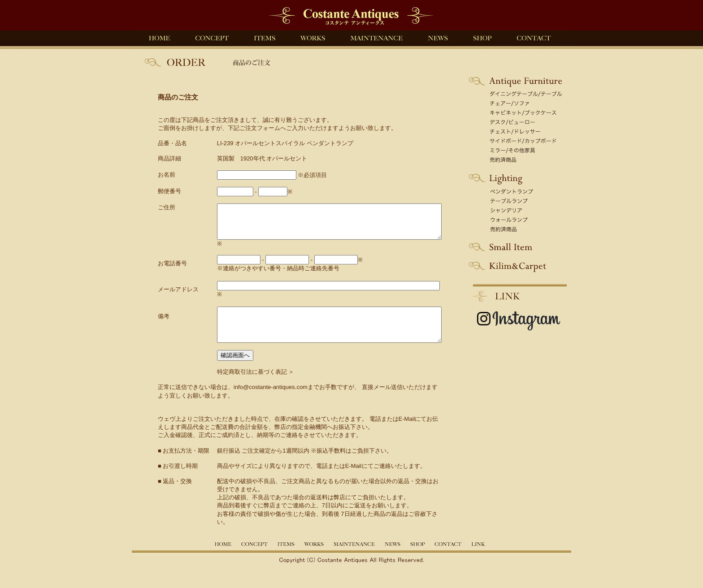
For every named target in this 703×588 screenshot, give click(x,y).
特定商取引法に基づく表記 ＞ (242, 385)
